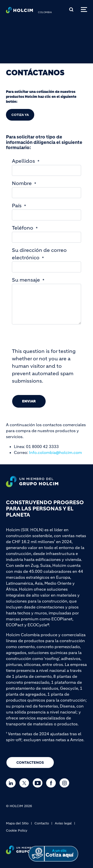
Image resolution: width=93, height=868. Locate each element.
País (17, 206)
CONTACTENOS (30, 763)
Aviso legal (63, 823)
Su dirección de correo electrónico (39, 254)
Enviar (29, 401)
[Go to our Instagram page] (66, 783)
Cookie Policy (17, 830)
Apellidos (23, 161)
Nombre (22, 183)
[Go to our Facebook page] (52, 783)
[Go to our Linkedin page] (12, 783)
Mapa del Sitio (17, 823)
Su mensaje (26, 280)
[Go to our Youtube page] (39, 783)
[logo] (19, 11)
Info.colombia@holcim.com (55, 452)
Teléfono (23, 228)
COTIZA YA (20, 115)
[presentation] (50, 338)
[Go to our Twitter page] (25, 783)
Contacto (42, 823)
